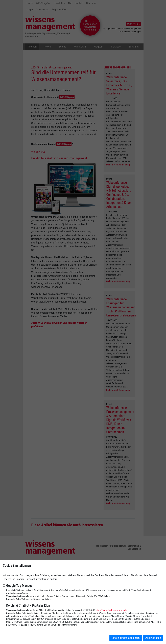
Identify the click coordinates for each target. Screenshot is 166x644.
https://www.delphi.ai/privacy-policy (112, 610)
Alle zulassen (153, 638)
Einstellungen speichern (126, 638)
